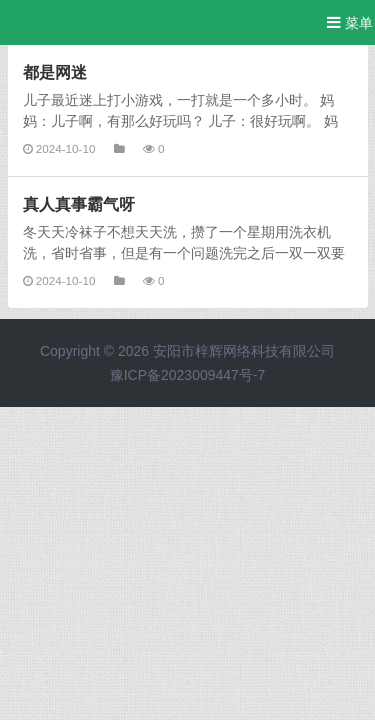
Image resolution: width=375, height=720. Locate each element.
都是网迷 (55, 72)
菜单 (350, 22)
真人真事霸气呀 (79, 204)
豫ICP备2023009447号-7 (188, 375)
